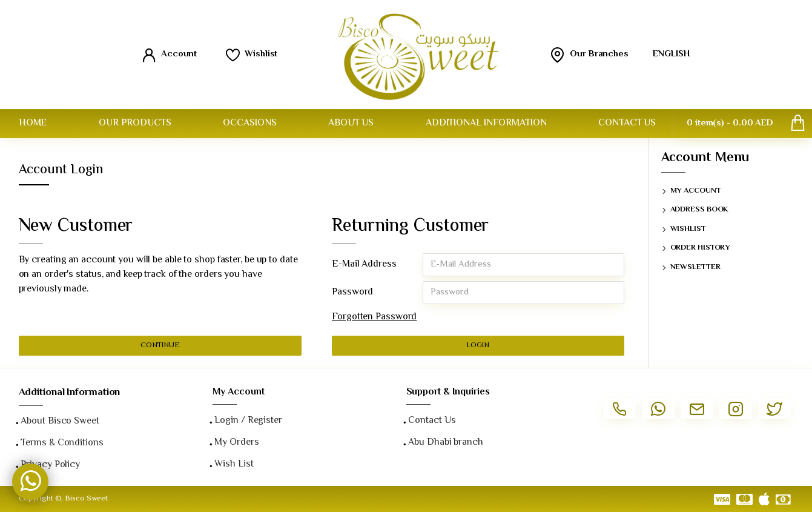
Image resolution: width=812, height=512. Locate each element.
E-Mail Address (364, 264)
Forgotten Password (374, 318)
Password (352, 292)
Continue (160, 345)
